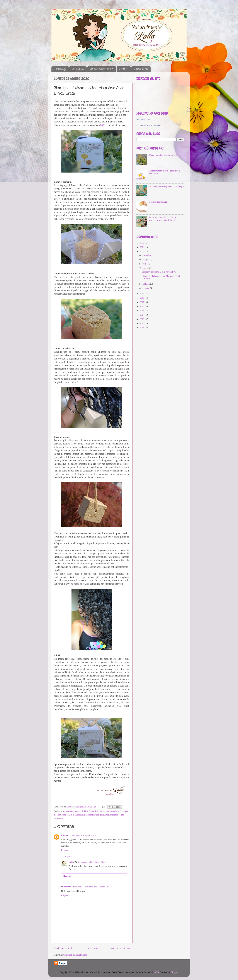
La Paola (65, 835)
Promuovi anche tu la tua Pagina (149, 125)
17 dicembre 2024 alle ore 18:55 (96, 887)
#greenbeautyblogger (72, 811)
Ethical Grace (88, 811)
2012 (142, 323)
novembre (147, 255)
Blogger (174, 972)
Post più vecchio (120, 948)
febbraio (146, 284)
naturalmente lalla (111, 811)
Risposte (68, 856)
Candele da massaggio (159, 202)
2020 (142, 252)
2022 (142, 243)
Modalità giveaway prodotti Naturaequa (167, 186)
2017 (142, 302)
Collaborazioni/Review (102, 69)
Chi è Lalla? (78, 69)
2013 (142, 319)
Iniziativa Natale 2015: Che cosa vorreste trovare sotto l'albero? (163, 219)
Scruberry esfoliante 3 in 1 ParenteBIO (159, 272)
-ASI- (156, 972)
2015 (142, 311)
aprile (145, 264)
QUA (103, 125)
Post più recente (64, 948)
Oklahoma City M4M (71, 887)
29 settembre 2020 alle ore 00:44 (85, 835)
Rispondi (65, 850)
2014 (142, 315)
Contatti (124, 69)
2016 (142, 306)
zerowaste (58, 818)
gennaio (146, 288)
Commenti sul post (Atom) (75, 955)
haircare (99, 811)
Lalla (71, 862)
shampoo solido (117, 815)
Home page (91, 948)
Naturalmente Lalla (143, 119)
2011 (142, 328)
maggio (146, 259)
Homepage (60, 69)
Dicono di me (141, 69)
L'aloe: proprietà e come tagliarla (163, 155)
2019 (142, 294)
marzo (146, 268)
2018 (142, 298)
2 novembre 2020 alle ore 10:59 (92, 862)
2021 (142, 247)
